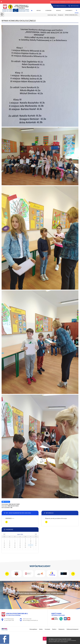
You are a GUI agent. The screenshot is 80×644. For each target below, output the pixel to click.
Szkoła (39, 10)
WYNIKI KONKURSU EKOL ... (71, 15)
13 (10, 543)
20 (10, 545)
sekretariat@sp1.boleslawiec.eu (58, 6)
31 (31, 547)
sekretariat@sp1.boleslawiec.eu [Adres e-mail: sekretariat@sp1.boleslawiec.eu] (30, 620)
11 (36, 541)
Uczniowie (48, 10)
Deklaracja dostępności (73, 629)
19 (4, 545)
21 (15, 545)
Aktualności (60, 15)
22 (20, 545)
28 (15, 547)
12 (4, 543)
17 (31, 543)
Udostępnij (6, 502)
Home (55, 15)
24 (31, 545)
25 (36, 545)
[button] (1, 2)
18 (36, 543)
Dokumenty (69, 10)
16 (25, 543)
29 (20, 547)
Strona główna (32, 10)
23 (25, 545)
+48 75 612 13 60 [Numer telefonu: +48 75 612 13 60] (27, 619)
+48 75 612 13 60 (73, 6)
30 (25, 547)
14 (15, 543)
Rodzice (59, 10)
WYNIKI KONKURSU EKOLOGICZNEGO (19, 21)
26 (4, 547)
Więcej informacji (6, 522)
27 (10, 547)
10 (31, 541)
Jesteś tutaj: (51, 15)
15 (20, 543)
